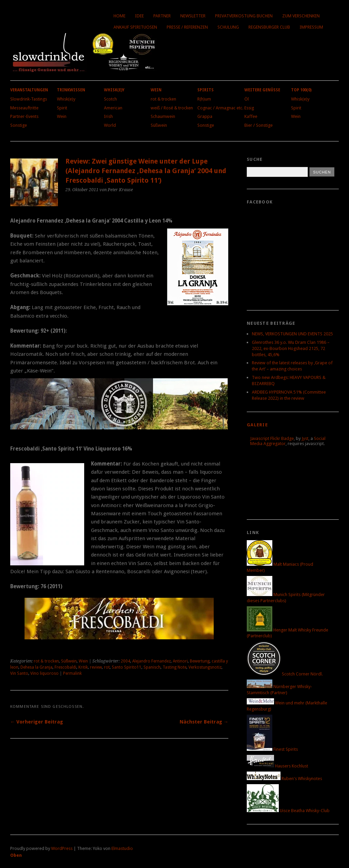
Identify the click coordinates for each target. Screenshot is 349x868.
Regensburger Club (269, 27)
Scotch (110, 99)
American (113, 108)
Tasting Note (174, 667)
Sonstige (19, 125)
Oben (16, 855)
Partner (162, 16)
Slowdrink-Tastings (29, 99)
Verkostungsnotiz (205, 667)
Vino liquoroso (44, 673)
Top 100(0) (301, 90)
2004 (125, 661)
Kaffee (251, 116)
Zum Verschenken (301, 16)
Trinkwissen (71, 90)
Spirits (206, 90)
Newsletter (193, 16)
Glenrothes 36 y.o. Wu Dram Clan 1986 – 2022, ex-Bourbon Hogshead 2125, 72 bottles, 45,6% (291, 348)
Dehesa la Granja (36, 667)
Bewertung (200, 661)
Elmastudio (122, 848)
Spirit (62, 108)
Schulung (228, 27)
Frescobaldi (65, 667)
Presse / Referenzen (187, 27)
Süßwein (159, 125)
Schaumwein (163, 116)
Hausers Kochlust (277, 766)
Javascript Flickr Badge (272, 438)
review (96, 667)
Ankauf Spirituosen (135, 27)
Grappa (205, 116)
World (110, 125)
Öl (247, 99)
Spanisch (152, 667)
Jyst (305, 438)
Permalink (72, 673)
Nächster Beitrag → (204, 722)
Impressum (311, 27)
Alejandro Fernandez (151, 661)
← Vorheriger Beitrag (37, 722)
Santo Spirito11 (127, 667)
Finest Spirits (272, 749)
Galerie (257, 425)
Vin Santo (19, 673)
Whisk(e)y (66, 99)
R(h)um (204, 99)
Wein (62, 116)
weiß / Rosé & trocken (172, 108)
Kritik (83, 667)
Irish (108, 116)
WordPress (62, 848)
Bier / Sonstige (259, 125)
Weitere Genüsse (262, 90)
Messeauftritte (24, 108)
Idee (139, 16)
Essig (249, 108)
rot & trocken (163, 99)
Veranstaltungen (29, 90)
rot (107, 667)
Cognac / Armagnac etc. (220, 108)
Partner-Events (24, 116)
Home (119, 16)
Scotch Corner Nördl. (285, 674)
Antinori (180, 661)
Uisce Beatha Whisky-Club (288, 811)
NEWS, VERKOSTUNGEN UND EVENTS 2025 (292, 334)
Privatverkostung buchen (244, 16)
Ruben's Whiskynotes (284, 779)
